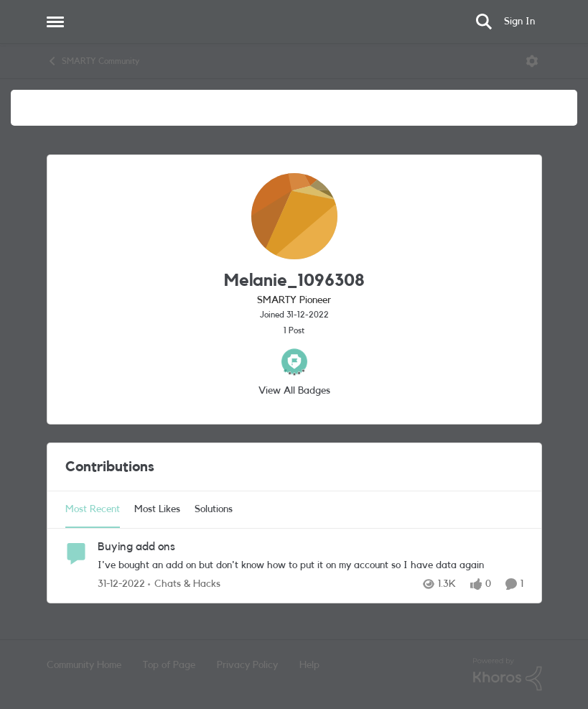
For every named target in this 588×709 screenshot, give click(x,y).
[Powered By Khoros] (508, 675)
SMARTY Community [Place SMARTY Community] (93, 61)
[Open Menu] (532, 61)
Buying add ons (136, 547)
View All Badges (294, 391)
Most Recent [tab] (93, 509)
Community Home (84, 665)
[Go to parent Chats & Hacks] (184, 584)
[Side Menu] (55, 22)
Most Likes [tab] (157, 509)
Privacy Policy (247, 665)
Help (309, 665)
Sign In (519, 22)
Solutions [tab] (214, 509)
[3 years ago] (121, 584)
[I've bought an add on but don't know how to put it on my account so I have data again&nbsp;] (311, 566)
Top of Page (169, 665)
